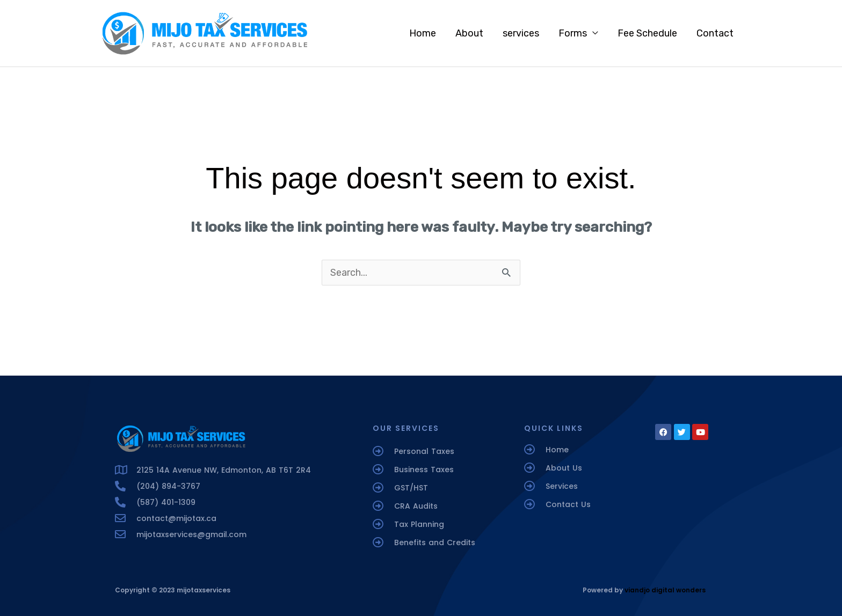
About (469, 33)
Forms (573, 33)
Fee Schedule (647, 33)
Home (423, 33)
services (521, 33)
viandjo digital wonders (665, 590)
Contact (715, 33)
